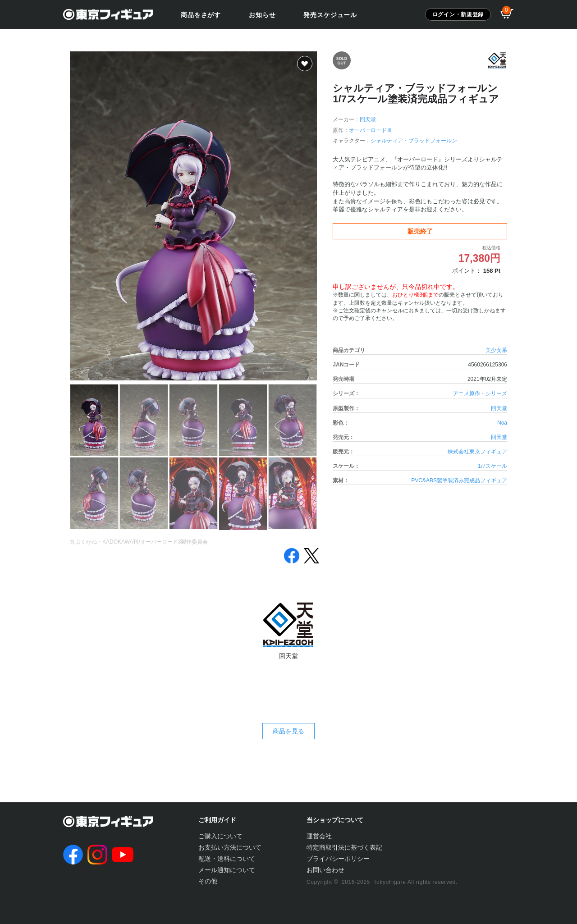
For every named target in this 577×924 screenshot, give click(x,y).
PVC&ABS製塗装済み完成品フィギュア (459, 480)
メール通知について (227, 870)
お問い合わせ (325, 870)
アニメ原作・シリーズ (480, 393)
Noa (502, 423)
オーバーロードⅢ (371, 130)
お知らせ (262, 15)
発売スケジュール (330, 15)
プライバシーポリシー (338, 859)
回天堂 (368, 119)
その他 (208, 881)
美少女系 (496, 350)
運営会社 (319, 836)
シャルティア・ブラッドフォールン (414, 141)
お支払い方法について (230, 847)
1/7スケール (492, 466)
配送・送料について (227, 859)
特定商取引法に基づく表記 (344, 847)
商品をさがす (201, 15)
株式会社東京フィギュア (477, 452)
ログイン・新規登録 (458, 14)
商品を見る (288, 731)
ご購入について (220, 836)
